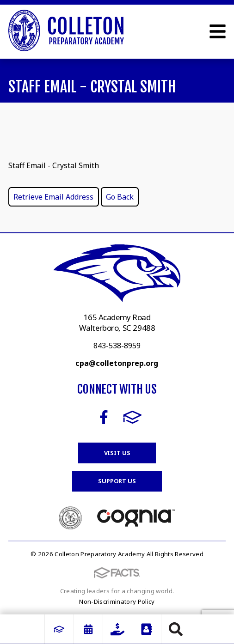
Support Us (117, 481)
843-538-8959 (117, 346)
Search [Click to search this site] (176, 629)
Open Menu (218, 31)
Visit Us (117, 453)
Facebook (104, 417)
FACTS (132, 417)
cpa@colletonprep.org (117, 363)
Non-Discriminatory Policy (117, 601)
